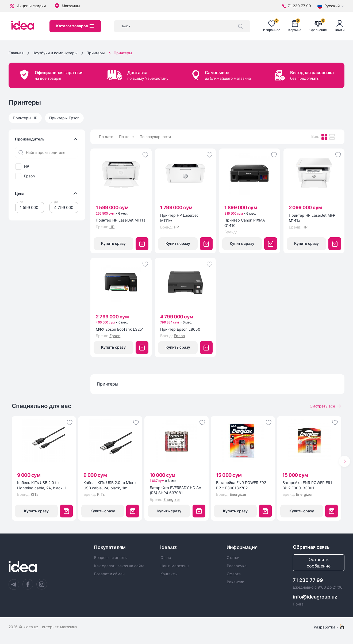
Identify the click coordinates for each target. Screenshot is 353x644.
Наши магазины (175, 566)
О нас (166, 558)
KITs (35, 494)
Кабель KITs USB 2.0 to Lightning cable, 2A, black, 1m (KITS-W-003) (43, 485)
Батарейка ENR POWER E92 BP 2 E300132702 (241, 485)
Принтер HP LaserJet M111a (121, 220)
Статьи (233, 558)
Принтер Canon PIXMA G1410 (245, 223)
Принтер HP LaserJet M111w (179, 218)
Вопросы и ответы (111, 558)
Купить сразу (113, 243)
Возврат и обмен (109, 574)
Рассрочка (237, 566)
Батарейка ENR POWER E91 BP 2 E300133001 (307, 485)
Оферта (234, 574)
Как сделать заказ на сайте (119, 566)
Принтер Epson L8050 (180, 329)
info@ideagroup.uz (315, 597)
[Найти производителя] (47, 153)
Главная (16, 53)
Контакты (169, 574)
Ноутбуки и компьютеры (55, 53)
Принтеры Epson (64, 118)
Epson (29, 176)
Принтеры (96, 53)
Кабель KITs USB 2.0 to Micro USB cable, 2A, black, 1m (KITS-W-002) (110, 485)
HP (27, 166)
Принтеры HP (25, 118)
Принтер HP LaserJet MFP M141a (312, 218)
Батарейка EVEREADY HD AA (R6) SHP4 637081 (175, 490)
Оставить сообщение (319, 563)
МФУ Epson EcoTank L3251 (120, 329)
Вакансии (235, 582)
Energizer (172, 499)
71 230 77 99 (308, 580)
